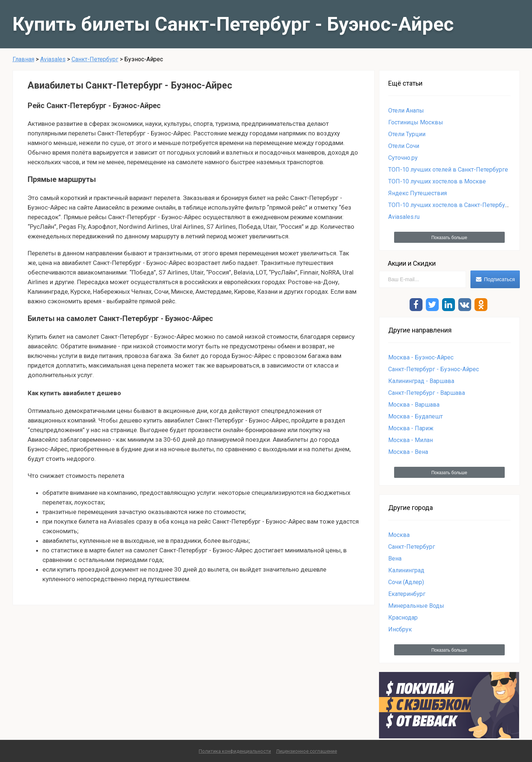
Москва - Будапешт (415, 416)
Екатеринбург (407, 594)
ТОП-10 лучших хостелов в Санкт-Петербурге (451, 205)
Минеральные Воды (416, 606)
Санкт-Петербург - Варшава (427, 393)
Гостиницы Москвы (416, 122)
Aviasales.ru (404, 217)
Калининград (406, 570)
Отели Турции (407, 134)
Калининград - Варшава (421, 381)
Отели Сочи (404, 146)
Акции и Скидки (412, 263)
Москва (399, 535)
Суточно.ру (403, 158)
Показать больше (449, 238)
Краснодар (403, 618)
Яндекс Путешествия (418, 193)
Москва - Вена (408, 452)
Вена (395, 558)
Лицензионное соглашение (307, 751)
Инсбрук (400, 629)
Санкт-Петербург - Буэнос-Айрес (434, 369)
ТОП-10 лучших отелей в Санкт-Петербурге (448, 170)
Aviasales (53, 59)
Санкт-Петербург (95, 59)
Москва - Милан (411, 440)
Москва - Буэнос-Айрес (421, 357)
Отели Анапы (406, 111)
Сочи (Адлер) (406, 582)
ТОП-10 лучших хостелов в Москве (437, 181)
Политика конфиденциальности (235, 751)
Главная (23, 59)
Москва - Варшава (414, 405)
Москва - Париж (411, 428)
